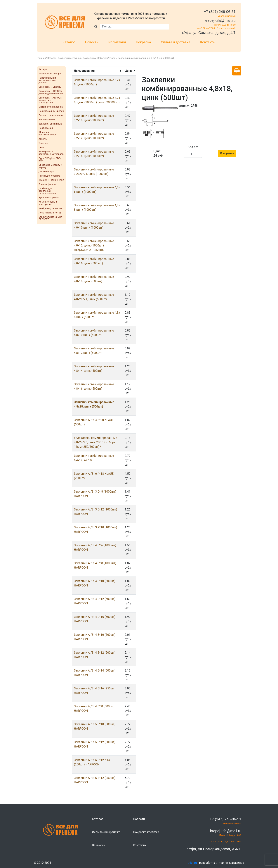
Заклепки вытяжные (70, 58)
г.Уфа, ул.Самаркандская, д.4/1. (214, 849)
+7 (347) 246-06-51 (220, 12)
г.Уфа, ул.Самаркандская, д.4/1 (209, 33)
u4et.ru (192, 863)
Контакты (208, 42)
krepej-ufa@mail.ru (220, 20)
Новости (92, 42)
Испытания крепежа (106, 832)
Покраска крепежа (146, 832)
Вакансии (99, 845)
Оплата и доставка (176, 42)
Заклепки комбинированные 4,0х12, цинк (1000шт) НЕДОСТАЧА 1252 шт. (94, 245)
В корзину (227, 153)
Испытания (117, 42)
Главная (41, 58)
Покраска (143, 42)
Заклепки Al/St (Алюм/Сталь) (100, 58)
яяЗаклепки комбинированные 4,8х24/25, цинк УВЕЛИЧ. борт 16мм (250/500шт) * (95, 442)
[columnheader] (97, 71)
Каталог (69, 42)
